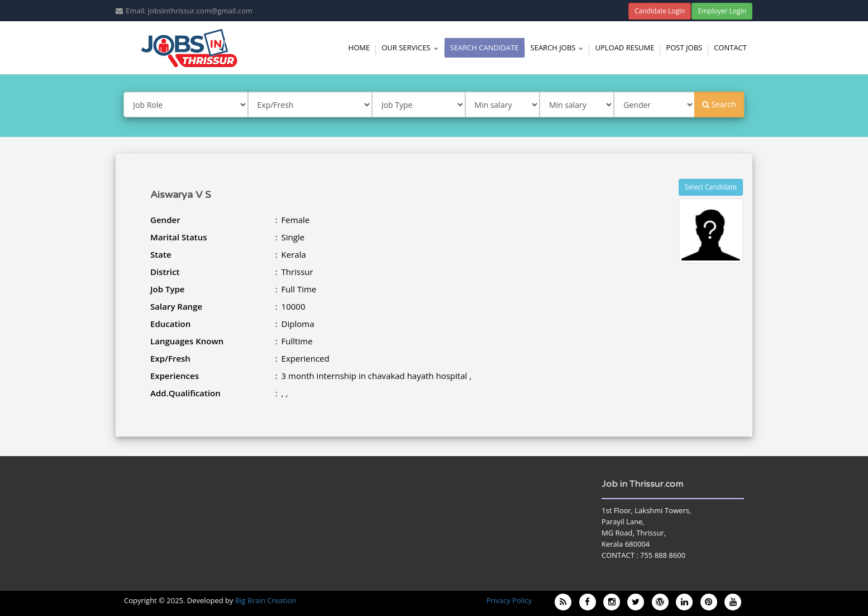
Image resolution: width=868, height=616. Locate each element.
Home (359, 48)
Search (719, 104)
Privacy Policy (509, 600)
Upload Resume (624, 48)
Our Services (412, 48)
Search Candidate (485, 48)
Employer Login (722, 11)
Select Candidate (711, 187)
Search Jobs (560, 48)
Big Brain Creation (266, 600)
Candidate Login (660, 11)
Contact (730, 48)
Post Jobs (684, 48)
